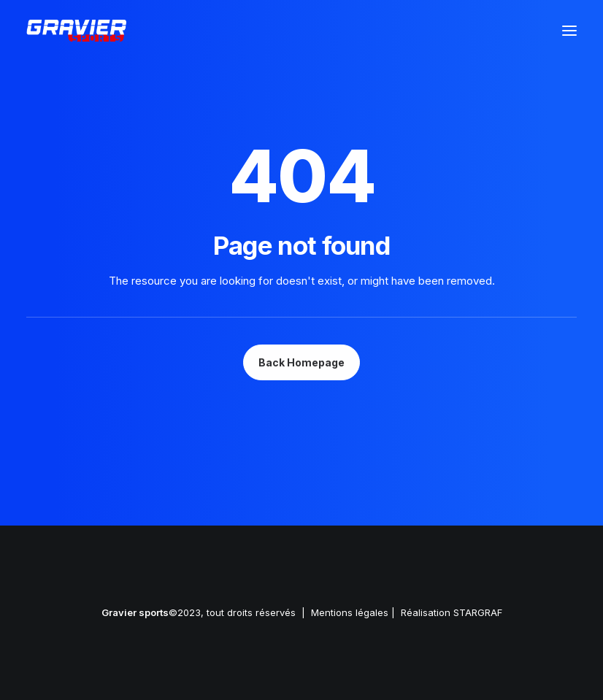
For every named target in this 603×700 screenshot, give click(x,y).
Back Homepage (301, 362)
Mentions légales (350, 612)
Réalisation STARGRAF (452, 612)
